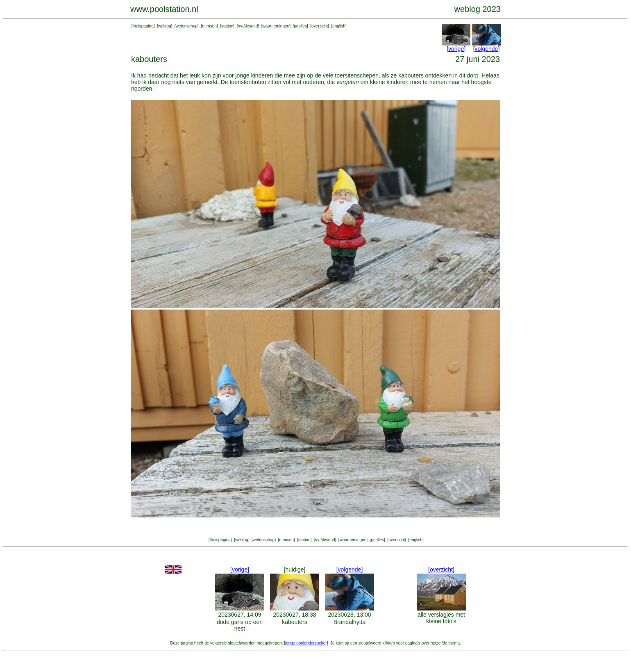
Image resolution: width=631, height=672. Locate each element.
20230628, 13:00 (349, 615)
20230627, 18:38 (294, 615)
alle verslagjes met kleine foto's (441, 618)
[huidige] (295, 569)
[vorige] (456, 49)
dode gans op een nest (240, 625)
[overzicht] (441, 569)
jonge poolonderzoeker (306, 643)
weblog (165, 26)
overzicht (320, 26)
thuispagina (143, 26)
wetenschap (187, 26)
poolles (300, 26)
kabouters (294, 622)
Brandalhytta (350, 622)
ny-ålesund (248, 26)
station (227, 26)
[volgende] (487, 49)
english (339, 26)
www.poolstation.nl (164, 9)
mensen (209, 26)
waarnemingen (276, 26)
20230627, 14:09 (239, 615)
